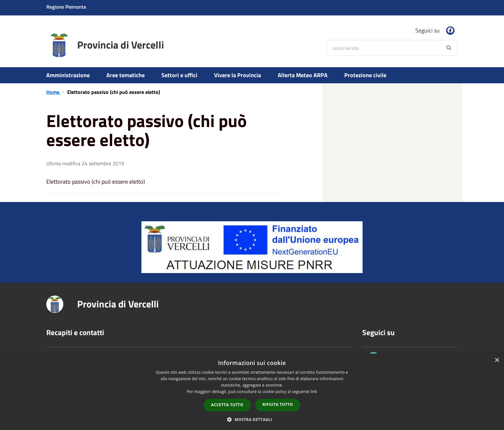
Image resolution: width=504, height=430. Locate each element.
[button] (252, 419)
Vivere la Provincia (238, 75)
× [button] (497, 360)
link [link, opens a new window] (314, 392)
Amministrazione (68, 75)
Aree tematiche (126, 75)
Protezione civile (365, 75)
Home (54, 92)
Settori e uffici (179, 75)
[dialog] (252, 392)
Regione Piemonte (66, 7)
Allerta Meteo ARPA (303, 75)
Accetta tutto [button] (227, 405)
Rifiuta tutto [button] (278, 404)
